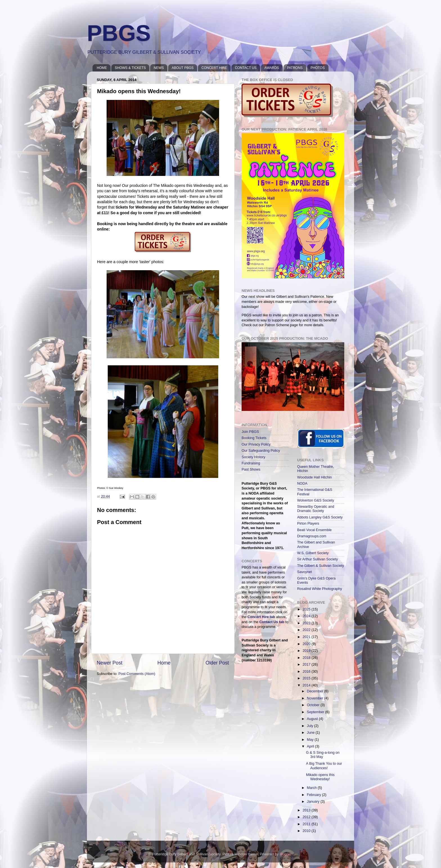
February (314, 795)
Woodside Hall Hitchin (315, 477)
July (310, 726)
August (313, 719)
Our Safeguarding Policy (261, 451)
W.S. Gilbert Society (313, 553)
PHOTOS (318, 68)
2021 (307, 637)
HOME (102, 68)
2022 (307, 630)
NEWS (159, 68)
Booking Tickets (254, 438)
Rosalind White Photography (320, 589)
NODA (302, 484)
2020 (307, 644)
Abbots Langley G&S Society (320, 517)
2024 (307, 616)
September (316, 712)
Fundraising (251, 463)
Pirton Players (308, 524)
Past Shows (251, 469)
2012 (307, 817)
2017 (307, 665)
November (316, 698)
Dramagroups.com (312, 536)
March (312, 788)
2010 (307, 831)
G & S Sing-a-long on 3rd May (323, 755)
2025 (307, 609)
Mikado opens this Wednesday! (320, 777)
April (311, 746)
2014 (307, 685)
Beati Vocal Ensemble (315, 530)
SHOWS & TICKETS (130, 68)
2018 (307, 658)
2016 (307, 672)
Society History (253, 457)
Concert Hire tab (261, 617)
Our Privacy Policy (256, 444)
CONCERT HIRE (214, 68)
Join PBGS (250, 432)
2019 (307, 651)
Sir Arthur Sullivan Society (318, 559)
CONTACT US (246, 68)
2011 (307, 824)
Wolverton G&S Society (316, 500)
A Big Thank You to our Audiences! (324, 766)
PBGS (119, 33)
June (311, 733)
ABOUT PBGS (183, 68)
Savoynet (305, 572)
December (316, 691)
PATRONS (295, 68)
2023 (307, 623)
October (314, 705)
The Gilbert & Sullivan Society (321, 566)
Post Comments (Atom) (137, 674)
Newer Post (110, 663)
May (311, 740)
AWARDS (272, 68)
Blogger (286, 854)
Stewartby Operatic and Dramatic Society (316, 509)
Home (164, 663)
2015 (307, 678)
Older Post (217, 663)
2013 (307, 810)
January (314, 802)
